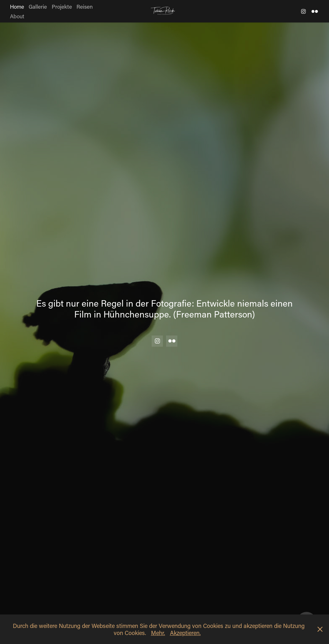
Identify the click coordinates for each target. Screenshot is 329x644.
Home (17, 6)
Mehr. (158, 633)
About (17, 16)
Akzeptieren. (185, 633)
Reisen (85, 6)
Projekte (62, 6)
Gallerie (38, 6)
